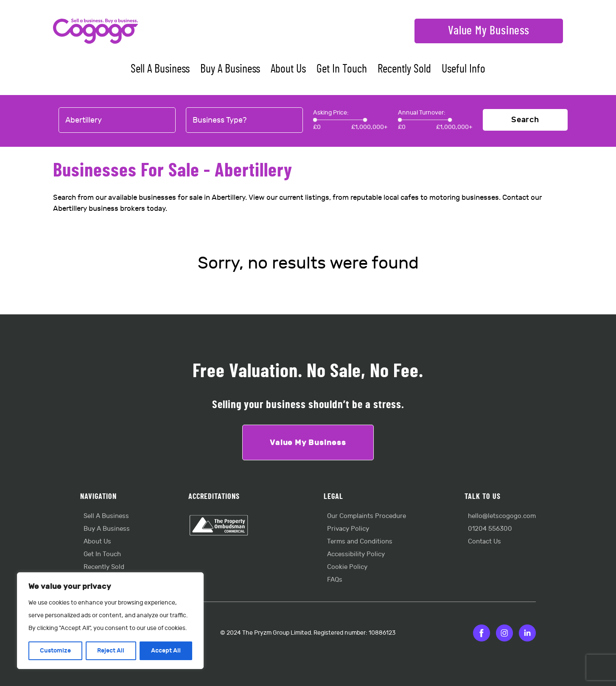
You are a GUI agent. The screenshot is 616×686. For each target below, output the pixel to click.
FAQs (335, 580)
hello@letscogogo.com (502, 516)
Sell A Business (160, 69)
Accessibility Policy (356, 554)
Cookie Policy (347, 567)
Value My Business (489, 31)
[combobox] (117, 120)
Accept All (166, 651)
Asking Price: (331, 113)
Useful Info (463, 69)
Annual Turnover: (422, 113)
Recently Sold (404, 69)
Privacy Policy (348, 529)
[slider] (315, 120)
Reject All (111, 651)
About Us (288, 69)
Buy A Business (230, 69)
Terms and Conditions (360, 542)
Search (525, 120)
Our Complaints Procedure (367, 516)
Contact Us (484, 542)
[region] (110, 621)
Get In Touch (342, 69)
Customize (55, 651)
